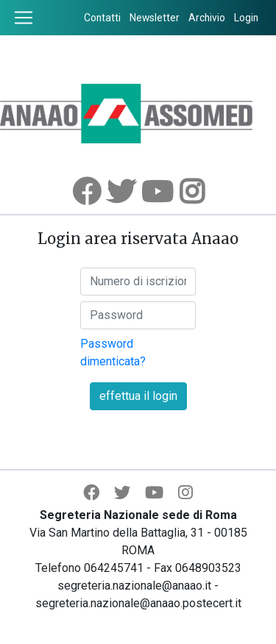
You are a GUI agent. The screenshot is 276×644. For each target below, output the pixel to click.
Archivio (207, 18)
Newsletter (155, 18)
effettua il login (138, 396)
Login (246, 18)
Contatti (102, 18)
